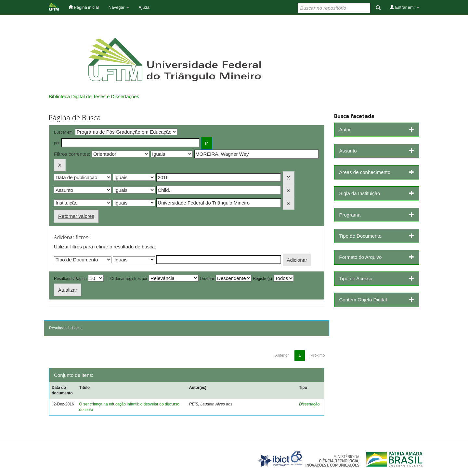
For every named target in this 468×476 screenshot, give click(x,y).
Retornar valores (76, 216)
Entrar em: (404, 7)
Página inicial (84, 7)
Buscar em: (64, 132)
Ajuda (144, 7)
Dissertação (309, 404)
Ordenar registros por (129, 279)
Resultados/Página (70, 279)
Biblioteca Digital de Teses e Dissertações (94, 96)
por (57, 143)
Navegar (119, 7)
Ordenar (207, 279)
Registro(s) (262, 279)
